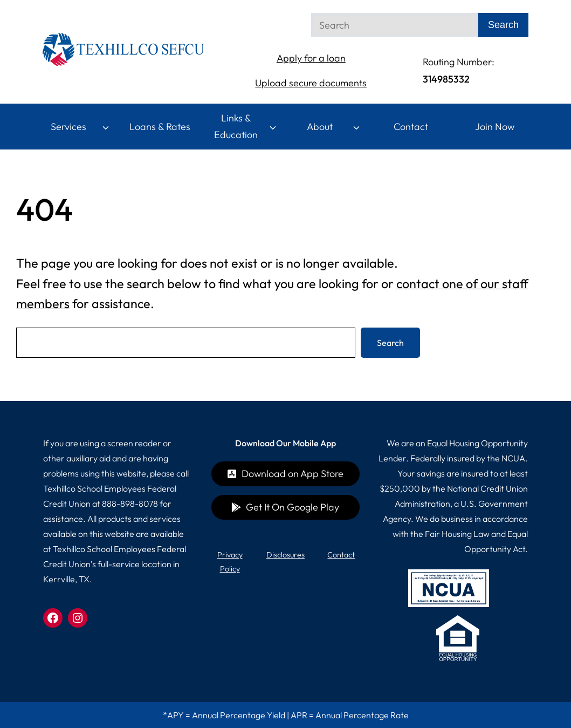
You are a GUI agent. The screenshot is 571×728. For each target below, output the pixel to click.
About (320, 127)
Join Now (495, 127)
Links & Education (236, 127)
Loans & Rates (160, 127)
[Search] (395, 25)
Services (68, 127)
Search (390, 343)
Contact (411, 127)
